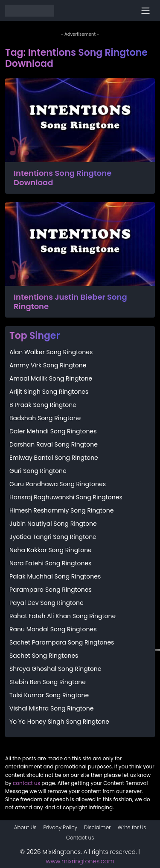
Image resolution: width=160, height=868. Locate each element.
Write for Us (132, 827)
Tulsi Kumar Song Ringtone (49, 695)
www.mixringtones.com (80, 861)
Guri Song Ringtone (38, 471)
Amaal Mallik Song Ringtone (51, 378)
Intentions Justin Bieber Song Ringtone (70, 302)
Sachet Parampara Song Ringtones (62, 642)
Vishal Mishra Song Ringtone (51, 708)
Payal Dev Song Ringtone (47, 603)
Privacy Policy (61, 827)
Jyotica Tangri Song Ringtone (53, 537)
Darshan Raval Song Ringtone (54, 444)
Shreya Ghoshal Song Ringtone (55, 669)
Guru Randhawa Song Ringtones (58, 484)
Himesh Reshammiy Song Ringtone (61, 510)
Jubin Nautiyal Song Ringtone (53, 524)
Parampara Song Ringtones (51, 590)
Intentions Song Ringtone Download (63, 178)
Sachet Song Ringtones (44, 656)
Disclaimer (97, 827)
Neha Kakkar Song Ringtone (51, 550)
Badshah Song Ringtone (45, 418)
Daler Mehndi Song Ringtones (53, 431)
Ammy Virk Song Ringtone (48, 365)
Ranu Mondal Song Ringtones (53, 629)
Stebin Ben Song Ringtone (48, 682)
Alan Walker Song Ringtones (51, 352)
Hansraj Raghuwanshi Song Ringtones (66, 497)
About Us (25, 827)
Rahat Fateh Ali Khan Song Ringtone (63, 616)
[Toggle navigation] (145, 11)
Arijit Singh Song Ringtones (49, 392)
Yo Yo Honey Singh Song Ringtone (59, 722)
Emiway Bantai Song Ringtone (54, 458)
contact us (26, 783)
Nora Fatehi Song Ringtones (50, 563)
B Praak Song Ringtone (43, 405)
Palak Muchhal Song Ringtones (55, 576)
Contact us (80, 838)
